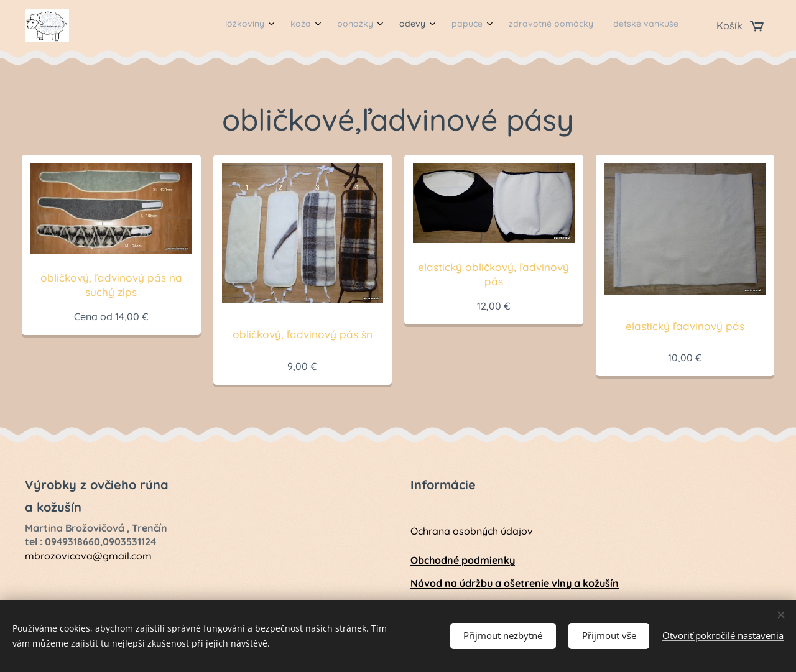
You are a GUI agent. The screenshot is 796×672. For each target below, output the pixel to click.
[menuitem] (535, 25)
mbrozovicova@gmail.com (88, 556)
